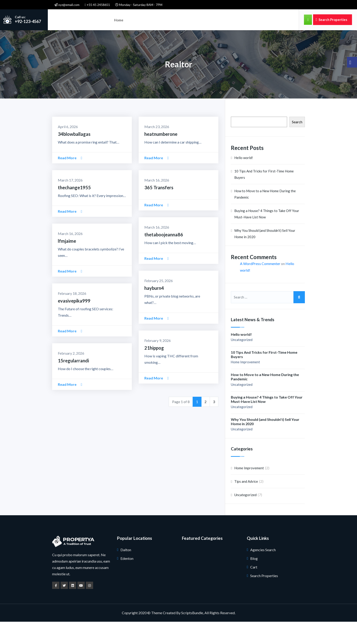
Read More (70, 180)
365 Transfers (159, 210)
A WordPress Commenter (260, 286)
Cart (254, 589)
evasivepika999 (74, 323)
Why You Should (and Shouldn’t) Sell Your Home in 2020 (265, 256)
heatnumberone (161, 156)
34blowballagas (74, 156)
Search (297, 144)
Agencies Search (263, 572)
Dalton (126, 572)
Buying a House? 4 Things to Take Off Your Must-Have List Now (267, 236)
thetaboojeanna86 (164, 257)
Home (119, 20)
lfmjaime (67, 263)
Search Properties (331, 20)
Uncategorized (242, 362)
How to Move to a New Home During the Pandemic (265, 217)
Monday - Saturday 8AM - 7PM (139, 5)
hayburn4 (154, 310)
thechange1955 (74, 210)
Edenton (127, 581)
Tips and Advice (246, 504)
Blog (254, 581)
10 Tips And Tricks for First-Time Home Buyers (264, 197)
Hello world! (244, 180)
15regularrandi (73, 383)
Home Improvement (245, 385)
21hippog (154, 370)
